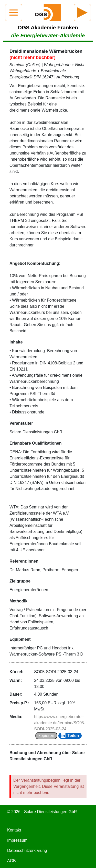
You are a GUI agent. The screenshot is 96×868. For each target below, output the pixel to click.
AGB (12, 861)
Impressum (17, 840)
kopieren (46, 736)
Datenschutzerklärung (27, 851)
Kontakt (14, 830)
